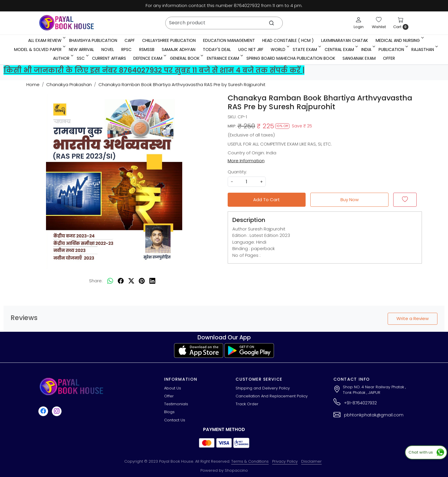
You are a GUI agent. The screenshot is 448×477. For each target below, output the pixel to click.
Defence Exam (149, 58)
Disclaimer (311, 461)
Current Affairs (109, 58)
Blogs (169, 412)
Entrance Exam (224, 58)
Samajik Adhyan (179, 49)
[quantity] (247, 182)
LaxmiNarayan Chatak (345, 40)
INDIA (368, 49)
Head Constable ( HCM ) (288, 40)
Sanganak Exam (359, 58)
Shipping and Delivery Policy (263, 388)
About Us (173, 388)
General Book (186, 58)
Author (63, 58)
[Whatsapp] (110, 281)
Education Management (229, 40)
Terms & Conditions (250, 461)
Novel (108, 49)
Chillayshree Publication (169, 40)
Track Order (247, 404)
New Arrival (81, 49)
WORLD (280, 49)
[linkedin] (152, 281)
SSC (82, 58)
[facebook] (121, 281)
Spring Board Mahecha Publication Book (291, 58)
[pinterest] (142, 281)
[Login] (359, 23)
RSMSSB (147, 49)
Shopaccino (236, 470)
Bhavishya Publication (93, 40)
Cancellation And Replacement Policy (272, 396)
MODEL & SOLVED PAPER (39, 49)
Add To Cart (266, 200)
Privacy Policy (285, 461)
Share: (96, 281)
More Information (246, 161)
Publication (393, 49)
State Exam (306, 49)
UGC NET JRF (251, 49)
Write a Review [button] (413, 318)
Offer (389, 58)
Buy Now (350, 200)
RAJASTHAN (424, 49)
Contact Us (175, 420)
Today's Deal (217, 49)
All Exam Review (46, 40)
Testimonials (176, 404)
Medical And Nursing (399, 40)
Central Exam (341, 49)
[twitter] (131, 281)
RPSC (126, 49)
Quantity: (237, 172)
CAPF (130, 40)
